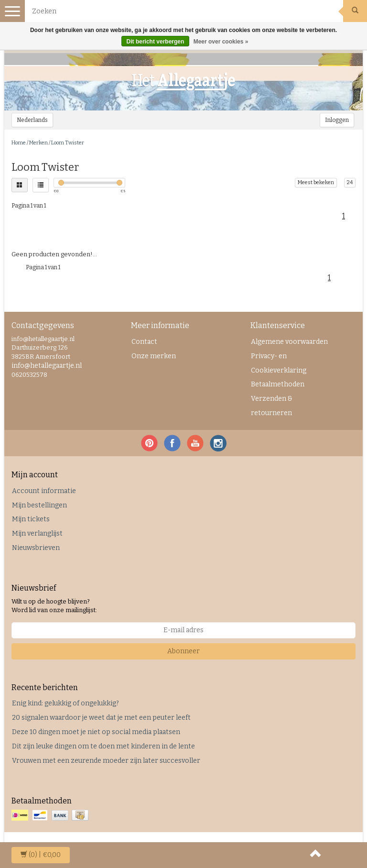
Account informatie (44, 491)
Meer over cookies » (221, 42)
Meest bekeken (316, 182)
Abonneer (183, 651)
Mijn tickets (31, 519)
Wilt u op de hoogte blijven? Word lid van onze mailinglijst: (54, 606)
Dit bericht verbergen (156, 42)
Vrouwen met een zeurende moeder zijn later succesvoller (106, 761)
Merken (38, 143)
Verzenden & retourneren (272, 406)
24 (350, 182)
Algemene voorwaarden (289, 342)
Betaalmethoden (278, 384)
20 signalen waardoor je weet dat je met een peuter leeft (101, 718)
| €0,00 (41, 855)
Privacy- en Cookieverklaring (279, 363)
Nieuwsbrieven (36, 548)
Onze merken (154, 356)
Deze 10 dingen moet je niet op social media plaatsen (96, 732)
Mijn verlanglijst (37, 533)
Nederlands (32, 120)
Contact (144, 342)
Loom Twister (68, 143)
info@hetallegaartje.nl (47, 366)
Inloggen (337, 120)
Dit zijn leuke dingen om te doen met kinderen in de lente (103, 746)
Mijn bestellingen (39, 505)
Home (19, 143)
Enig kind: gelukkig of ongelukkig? (65, 703)
